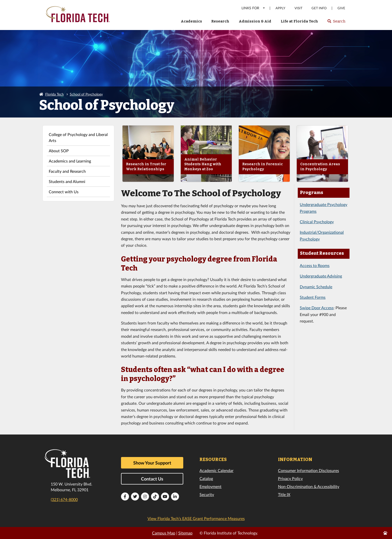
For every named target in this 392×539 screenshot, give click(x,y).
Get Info (319, 8)
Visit (298, 8)
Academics (191, 21)
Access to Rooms (315, 265)
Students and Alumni (67, 181)
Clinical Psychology (317, 222)
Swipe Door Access (317, 308)
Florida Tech (54, 94)
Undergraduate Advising (321, 276)
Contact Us (152, 479)
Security (207, 494)
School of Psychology (86, 94)
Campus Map (164, 533)
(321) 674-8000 (64, 499)
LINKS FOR (253, 8)
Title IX (284, 494)
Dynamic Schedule (316, 287)
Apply (280, 8)
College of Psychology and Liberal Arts (78, 137)
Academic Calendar (216, 470)
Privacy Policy (290, 478)
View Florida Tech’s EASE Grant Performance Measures (196, 518)
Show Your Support (152, 463)
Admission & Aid (255, 21)
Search (336, 23)
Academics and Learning (70, 161)
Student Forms (313, 297)
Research (220, 21)
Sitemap (185, 533)
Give (341, 8)
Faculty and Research (67, 171)
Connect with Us (64, 192)
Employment (210, 486)
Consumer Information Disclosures (308, 470)
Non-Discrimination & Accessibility (309, 486)
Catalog (206, 478)
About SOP (59, 151)
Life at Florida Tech (299, 21)
